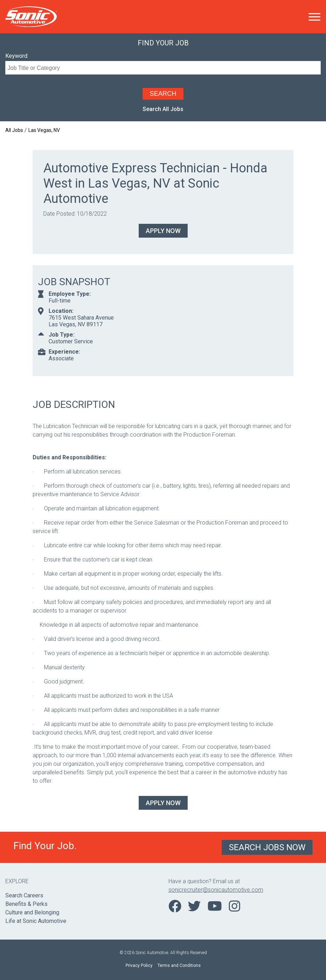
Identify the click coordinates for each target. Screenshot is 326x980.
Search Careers (24, 895)
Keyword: (17, 56)
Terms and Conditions (179, 965)
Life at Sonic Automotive (36, 921)
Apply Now (163, 231)
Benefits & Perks (26, 904)
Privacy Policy (139, 965)
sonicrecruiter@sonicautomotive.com (216, 890)
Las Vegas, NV (44, 130)
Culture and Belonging (32, 912)
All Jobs (14, 130)
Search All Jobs (163, 109)
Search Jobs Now (267, 847)
